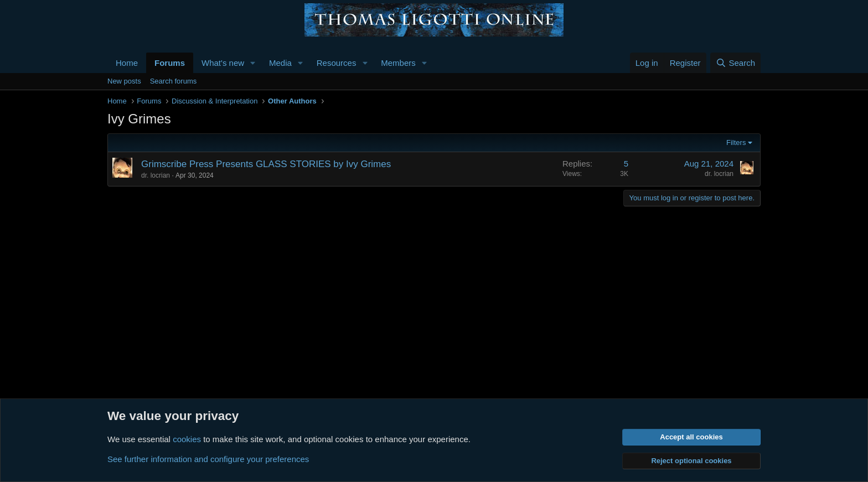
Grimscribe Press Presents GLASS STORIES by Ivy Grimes (266, 164)
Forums (170, 63)
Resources (337, 63)
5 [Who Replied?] (626, 164)
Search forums (174, 81)
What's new (223, 63)
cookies (187, 439)
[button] (253, 63)
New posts (124, 81)
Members (398, 63)
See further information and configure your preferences (208, 459)
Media (280, 63)
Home (127, 63)
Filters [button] (736, 142)
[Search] (735, 63)
